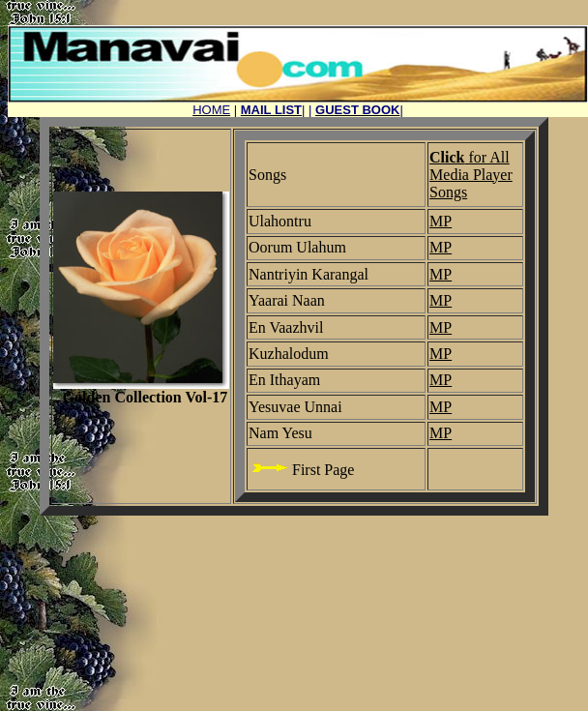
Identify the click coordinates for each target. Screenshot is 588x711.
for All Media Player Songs (471, 175)
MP (441, 221)
